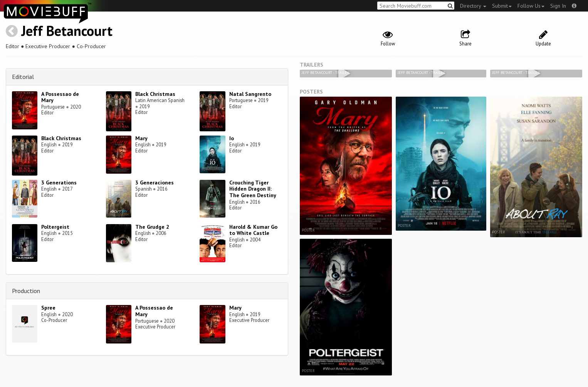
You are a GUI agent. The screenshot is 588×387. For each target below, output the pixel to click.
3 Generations (59, 183)
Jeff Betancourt (67, 31)
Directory (473, 6)
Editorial (23, 77)
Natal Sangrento (250, 94)
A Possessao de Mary (60, 97)
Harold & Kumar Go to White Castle (253, 230)
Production (26, 291)
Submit (502, 6)
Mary (141, 138)
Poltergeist (55, 227)
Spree (48, 308)
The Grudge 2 (152, 227)
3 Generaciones (155, 183)
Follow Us (531, 6)
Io (232, 138)
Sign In (558, 6)
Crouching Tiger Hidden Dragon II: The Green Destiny (253, 189)
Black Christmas (155, 94)
